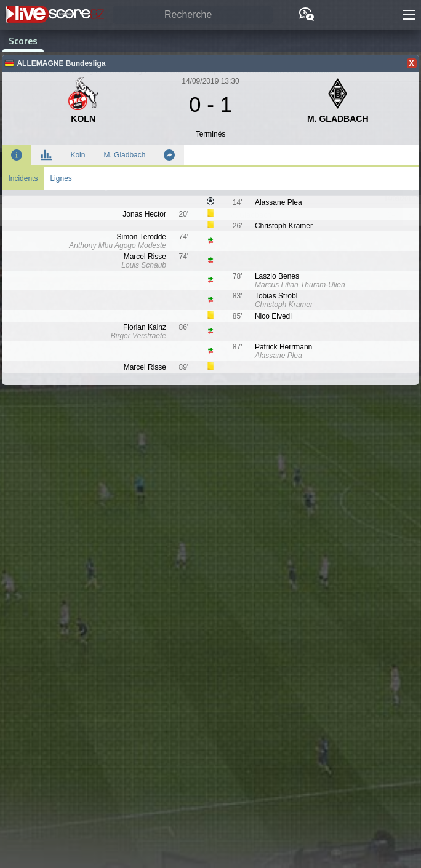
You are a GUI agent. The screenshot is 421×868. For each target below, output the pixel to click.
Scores (23, 41)
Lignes (61, 178)
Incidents (23, 178)
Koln (78, 155)
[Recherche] (193, 15)
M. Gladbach (124, 155)
